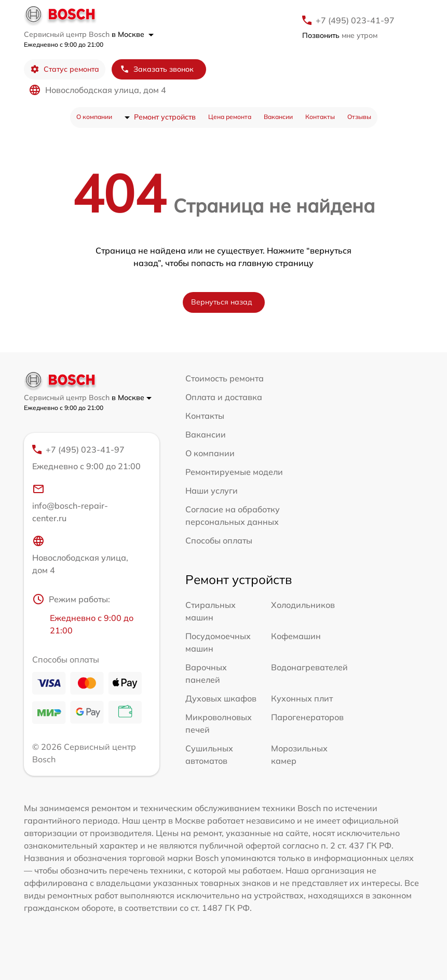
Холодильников (303, 605)
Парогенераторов (307, 717)
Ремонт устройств (165, 117)
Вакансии (278, 117)
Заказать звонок (157, 69)
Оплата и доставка (224, 397)
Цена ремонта (230, 117)
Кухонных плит (302, 698)
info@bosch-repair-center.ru (70, 503)
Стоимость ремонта (225, 378)
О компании (94, 117)
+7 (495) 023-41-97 (355, 20)
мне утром (340, 35)
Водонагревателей (309, 667)
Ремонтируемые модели (234, 472)
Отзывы (359, 117)
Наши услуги (212, 491)
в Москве (133, 34)
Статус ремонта (65, 69)
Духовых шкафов (221, 698)
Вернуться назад (222, 302)
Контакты (320, 117)
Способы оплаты (219, 540)
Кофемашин (296, 636)
